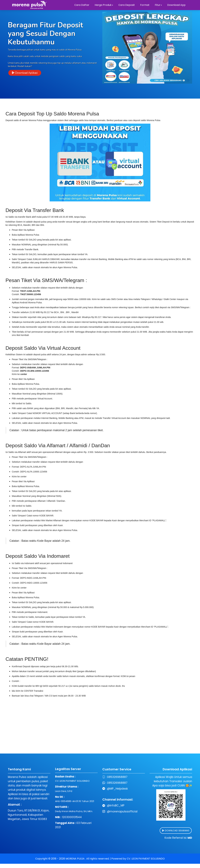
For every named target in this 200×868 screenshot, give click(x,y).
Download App (176, 5)
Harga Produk (104, 5)
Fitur (158, 5)
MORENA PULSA (75, 859)
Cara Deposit (127, 5)
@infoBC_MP (98, 805)
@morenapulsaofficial (105, 811)
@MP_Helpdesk (100, 789)
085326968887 (100, 777)
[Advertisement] (100, 731)
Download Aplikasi (25, 73)
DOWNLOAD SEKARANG (158, 831)
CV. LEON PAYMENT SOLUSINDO (146, 859)
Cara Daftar (82, 5)
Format (145, 5)
